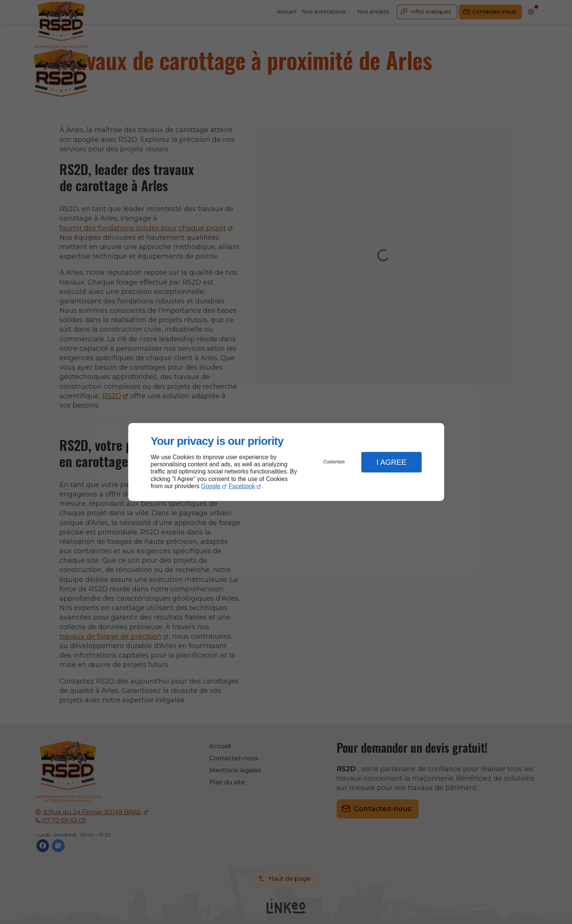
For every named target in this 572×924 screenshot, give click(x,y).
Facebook (242, 486)
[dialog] (286, 462)
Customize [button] (334, 462)
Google (211, 486)
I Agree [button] (391, 462)
